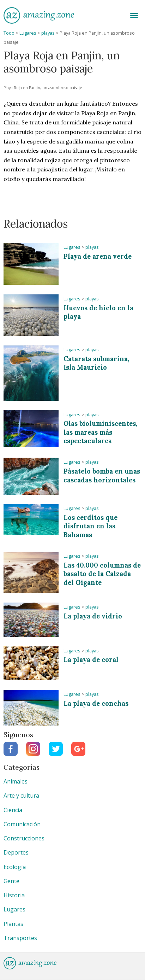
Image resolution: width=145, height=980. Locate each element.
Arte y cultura (21, 796)
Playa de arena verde (98, 256)
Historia (14, 895)
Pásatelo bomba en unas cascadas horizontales (102, 476)
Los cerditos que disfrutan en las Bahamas (90, 526)
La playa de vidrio (93, 616)
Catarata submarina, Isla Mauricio (96, 363)
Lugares (28, 33)
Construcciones (24, 838)
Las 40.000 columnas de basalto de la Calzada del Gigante (102, 574)
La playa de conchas (96, 703)
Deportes (16, 852)
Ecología (15, 867)
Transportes (20, 938)
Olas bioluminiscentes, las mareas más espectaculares (100, 432)
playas (48, 33)
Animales (16, 781)
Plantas (13, 924)
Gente (11, 881)
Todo (9, 33)
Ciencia (13, 810)
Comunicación (22, 824)
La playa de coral (91, 660)
